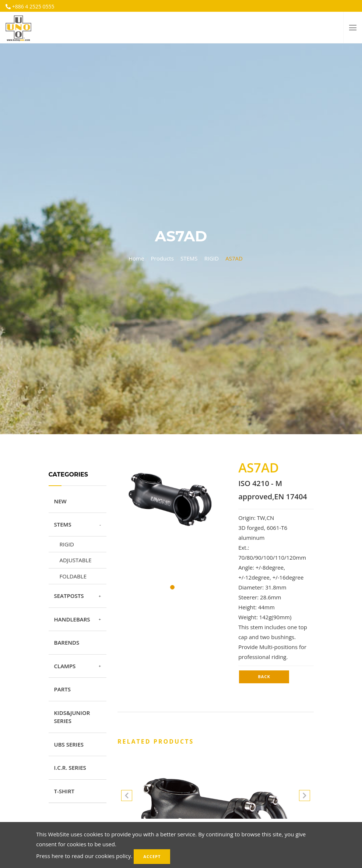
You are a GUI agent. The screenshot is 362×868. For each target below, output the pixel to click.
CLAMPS (65, 666)
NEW (60, 501)
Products (162, 258)
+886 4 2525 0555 (33, 6)
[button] (305, 797)
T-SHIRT (64, 791)
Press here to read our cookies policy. (84, 856)
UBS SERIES (69, 744)
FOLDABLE (73, 576)
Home (136, 258)
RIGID (212, 258)
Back (264, 676)
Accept (152, 856)
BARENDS (67, 642)
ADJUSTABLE (76, 560)
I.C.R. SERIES (70, 768)
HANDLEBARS (72, 619)
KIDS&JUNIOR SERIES (72, 717)
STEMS (189, 258)
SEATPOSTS (69, 596)
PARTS (62, 689)
